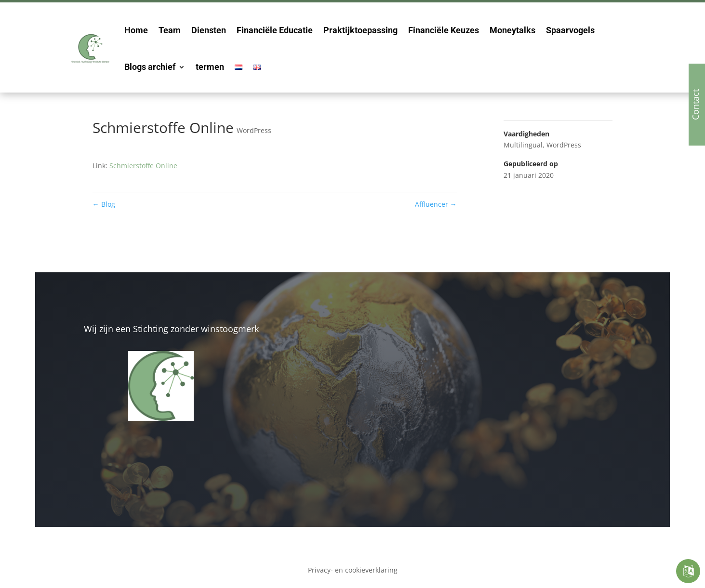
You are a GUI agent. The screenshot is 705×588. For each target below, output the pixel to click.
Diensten (209, 30)
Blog (104, 204)
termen (210, 67)
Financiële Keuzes (444, 30)
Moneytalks (512, 30)
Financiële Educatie (275, 30)
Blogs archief (150, 67)
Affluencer (436, 204)
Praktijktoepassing (360, 30)
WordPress (254, 130)
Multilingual (523, 145)
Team (170, 30)
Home (136, 30)
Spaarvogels (570, 30)
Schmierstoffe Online (143, 166)
